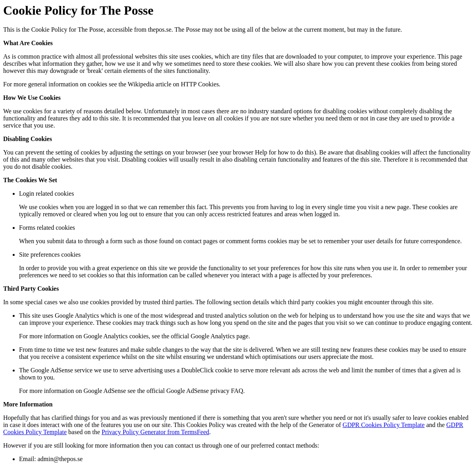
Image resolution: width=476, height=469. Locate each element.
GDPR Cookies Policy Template (383, 425)
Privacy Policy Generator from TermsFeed (155, 432)
